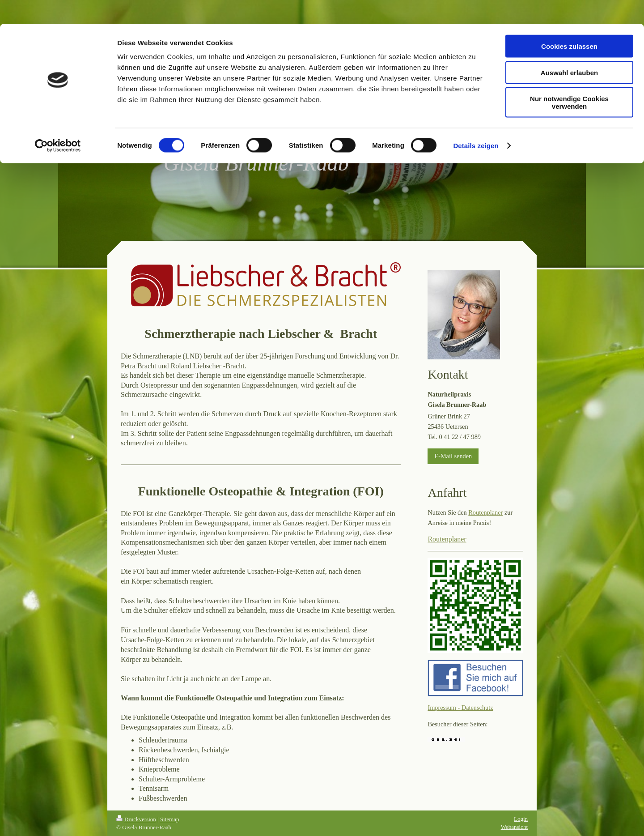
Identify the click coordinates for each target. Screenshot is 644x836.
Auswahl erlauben (569, 49)
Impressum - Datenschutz (460, 708)
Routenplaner (485, 512)
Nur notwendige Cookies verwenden (569, 78)
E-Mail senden (453, 456)
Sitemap (170, 819)
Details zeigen (476, 122)
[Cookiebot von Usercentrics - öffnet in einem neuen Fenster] (58, 122)
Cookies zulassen (569, 22)
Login (521, 819)
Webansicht (514, 827)
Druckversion (136, 819)
